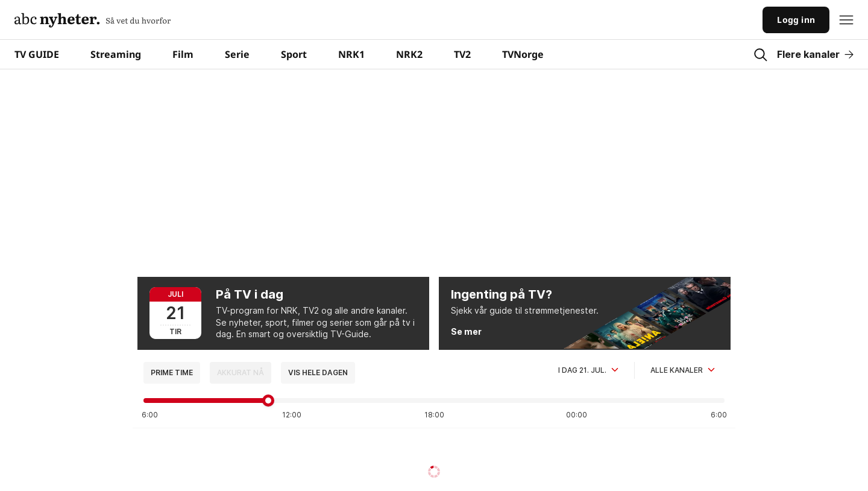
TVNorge (523, 54)
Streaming (116, 54)
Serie (237, 54)
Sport (294, 54)
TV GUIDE (37, 54)
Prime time (172, 372)
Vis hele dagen (318, 372)
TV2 (462, 54)
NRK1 (351, 54)
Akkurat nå (241, 372)
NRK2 (409, 54)
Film (183, 54)
